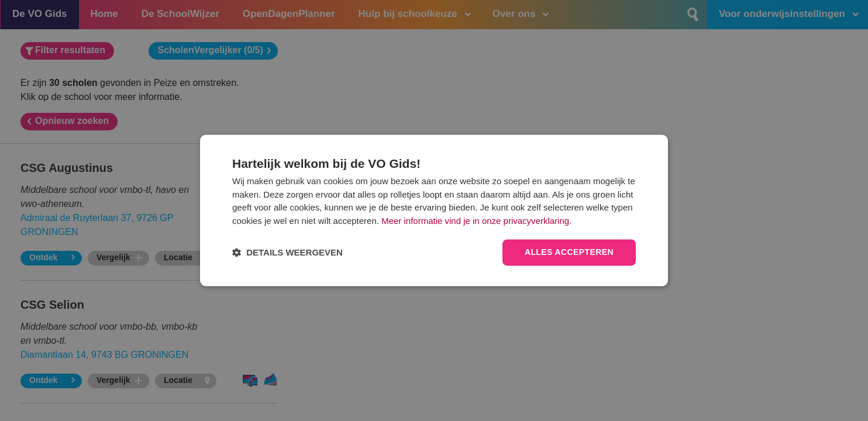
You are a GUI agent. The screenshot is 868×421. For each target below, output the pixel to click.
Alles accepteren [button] (569, 253)
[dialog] (434, 210)
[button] (287, 253)
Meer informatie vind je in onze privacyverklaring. (476, 221)
